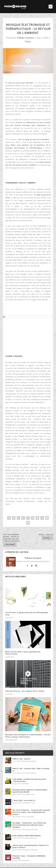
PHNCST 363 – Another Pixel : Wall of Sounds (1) (31, 770)
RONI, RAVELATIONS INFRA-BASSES (27, 836)
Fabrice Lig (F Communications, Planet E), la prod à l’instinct (30, 846)
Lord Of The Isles (44, 246)
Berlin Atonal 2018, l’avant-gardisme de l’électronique (23, 653)
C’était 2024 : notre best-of (24, 800)
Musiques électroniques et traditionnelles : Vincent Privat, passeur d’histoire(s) (28, 736)
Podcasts (33, 761)
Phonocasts (25, 761)
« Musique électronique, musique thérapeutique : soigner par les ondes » (28, 501)
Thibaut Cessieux (25, 38)
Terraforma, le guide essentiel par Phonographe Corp (27, 614)
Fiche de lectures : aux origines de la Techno (25, 691)
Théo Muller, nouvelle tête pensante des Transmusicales (29, 780)
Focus (28, 41)
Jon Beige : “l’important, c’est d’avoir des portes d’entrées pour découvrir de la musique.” (29, 825)
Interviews (25, 784)
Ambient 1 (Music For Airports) (32, 203)
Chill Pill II (46, 254)
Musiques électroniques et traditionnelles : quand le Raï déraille (30, 791)
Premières (26, 860)
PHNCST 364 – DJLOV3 (21, 759)
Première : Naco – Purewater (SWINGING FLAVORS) (29, 857)
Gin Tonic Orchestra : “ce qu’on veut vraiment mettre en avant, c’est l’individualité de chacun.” (31, 812)
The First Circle (45, 243)
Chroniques (26, 794)
